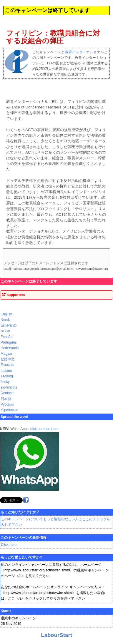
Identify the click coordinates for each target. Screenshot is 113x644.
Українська (9, 410)
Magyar (6, 354)
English (6, 314)
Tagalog (7, 376)
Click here (9, 545)
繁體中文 (8, 359)
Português (9, 342)
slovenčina (9, 387)
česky (5, 382)
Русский (7, 404)
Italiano (6, 371)
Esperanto (9, 325)
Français (7, 365)
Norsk (5, 320)
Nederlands (10, 348)
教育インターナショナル (84, 52)
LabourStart (56, 635)
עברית (5, 331)
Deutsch (7, 393)
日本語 (6, 399)
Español (7, 337)
